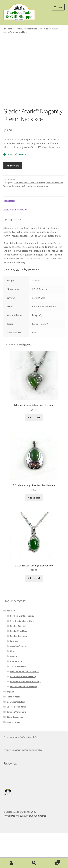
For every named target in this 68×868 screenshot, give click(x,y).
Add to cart (13, 166)
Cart (53, 861)
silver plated (43, 186)
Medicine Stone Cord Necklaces (25, 671)
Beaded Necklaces (19, 636)
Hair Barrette (16, 661)
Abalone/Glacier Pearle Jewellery (30, 183)
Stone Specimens (15, 717)
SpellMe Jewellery (18, 626)
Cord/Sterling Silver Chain (22, 621)
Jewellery (19, 29)
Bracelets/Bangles (19, 646)
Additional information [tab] (15, 210)
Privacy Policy (10, 816)
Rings (13, 651)
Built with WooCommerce (33, 816)
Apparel (10, 692)
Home (9, 29)
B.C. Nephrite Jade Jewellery (23, 677)
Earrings (14, 641)
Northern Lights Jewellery (22, 616)
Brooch (13, 656)
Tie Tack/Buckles (18, 666)
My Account (11, 863)
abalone (12, 186)
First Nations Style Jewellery (23, 687)
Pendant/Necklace (34, 29)
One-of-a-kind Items (16, 707)
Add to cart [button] (34, 417)
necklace (32, 186)
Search (34, 863)
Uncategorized (14, 722)
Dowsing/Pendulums (16, 712)
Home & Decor (13, 697)
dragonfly (22, 186)
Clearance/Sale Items (17, 702)
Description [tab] (9, 201)
